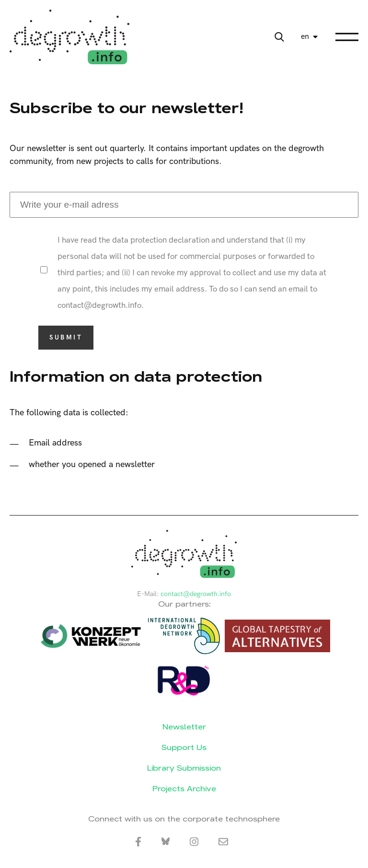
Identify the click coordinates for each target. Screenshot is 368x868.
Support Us (184, 747)
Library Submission (184, 768)
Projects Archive (184, 789)
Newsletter (184, 727)
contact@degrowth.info (196, 594)
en (305, 37)
